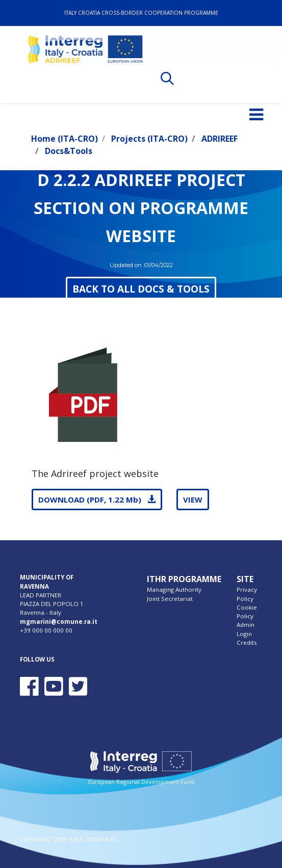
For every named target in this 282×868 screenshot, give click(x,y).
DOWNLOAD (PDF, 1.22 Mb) (97, 499)
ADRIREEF (220, 139)
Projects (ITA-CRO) (149, 139)
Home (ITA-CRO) (65, 139)
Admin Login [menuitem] (246, 629)
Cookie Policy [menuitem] (247, 612)
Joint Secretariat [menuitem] (170, 599)
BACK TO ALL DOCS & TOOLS (141, 289)
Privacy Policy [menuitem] (247, 594)
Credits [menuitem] (247, 642)
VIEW (193, 499)
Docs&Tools (69, 151)
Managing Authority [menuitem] (174, 589)
